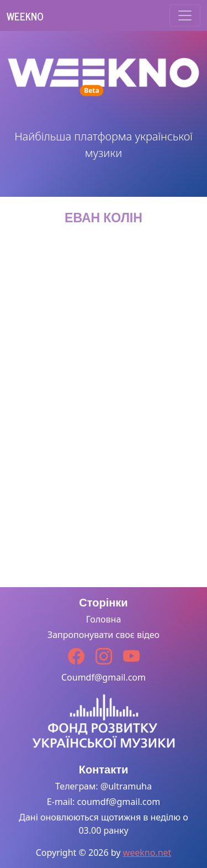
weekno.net (147, 853)
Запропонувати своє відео (104, 635)
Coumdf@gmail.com (104, 677)
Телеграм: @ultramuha (104, 786)
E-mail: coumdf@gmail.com (104, 802)
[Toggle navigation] (185, 15)
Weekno (25, 16)
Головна (104, 619)
